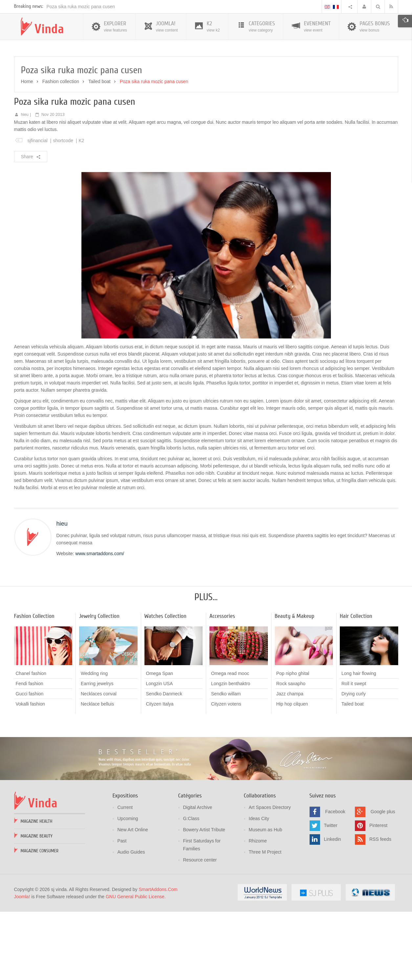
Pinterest (378, 894)
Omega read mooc (230, 742)
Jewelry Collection (99, 685)
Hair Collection (356, 685)
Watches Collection (165, 685)
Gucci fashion (30, 762)
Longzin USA (160, 752)
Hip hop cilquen (292, 773)
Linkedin (333, 907)
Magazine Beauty (37, 905)
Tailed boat (99, 150)
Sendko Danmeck (164, 762)
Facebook (335, 880)
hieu (25, 183)
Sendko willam (226, 762)
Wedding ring (94, 742)
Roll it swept (354, 752)
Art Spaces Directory (270, 876)
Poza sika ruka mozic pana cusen (81, 75)
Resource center (200, 928)
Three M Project (265, 921)
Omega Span (160, 742)
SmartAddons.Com (158, 958)
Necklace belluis (97, 773)
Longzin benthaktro (231, 752)
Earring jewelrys (97, 752)
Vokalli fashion (31, 773)
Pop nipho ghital (293, 742)
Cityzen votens (226, 773)
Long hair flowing (359, 742)
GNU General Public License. (136, 965)
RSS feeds (380, 907)
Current (125, 876)
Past (122, 909)
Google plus (383, 880)
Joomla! (22, 965)
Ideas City (259, 887)
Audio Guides (131, 921)
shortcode (63, 209)
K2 (81, 209)
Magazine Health (37, 890)
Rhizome (258, 909)
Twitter (331, 894)
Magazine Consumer (40, 919)
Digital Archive (198, 876)
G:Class (191, 887)
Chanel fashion (31, 742)
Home (27, 150)
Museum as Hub (266, 898)
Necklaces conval (99, 762)
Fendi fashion (30, 752)
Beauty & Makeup (295, 685)
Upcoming (128, 887)
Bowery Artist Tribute (204, 898)
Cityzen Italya (160, 773)
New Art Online (133, 898)
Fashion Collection (34, 685)
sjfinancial (37, 209)
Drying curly (354, 762)
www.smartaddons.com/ (100, 622)
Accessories (222, 685)
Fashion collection (61, 150)
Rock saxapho (291, 752)
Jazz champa (290, 762)
